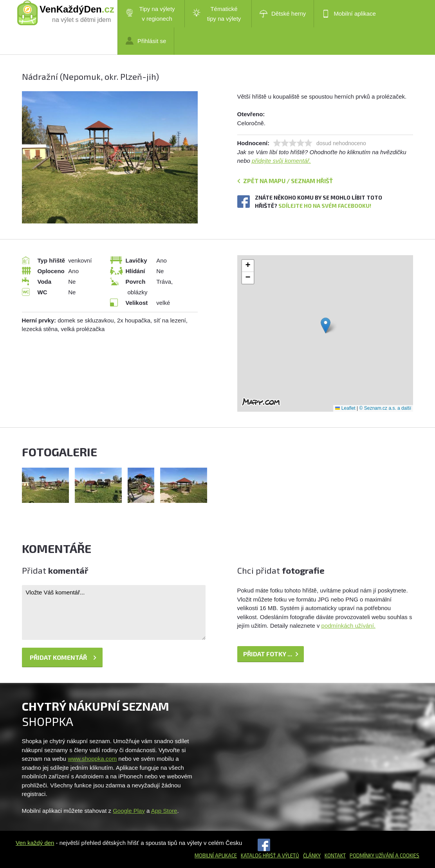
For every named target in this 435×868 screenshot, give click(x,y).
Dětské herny (283, 14)
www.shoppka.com (92, 759)
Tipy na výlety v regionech (150, 14)
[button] (326, 325)
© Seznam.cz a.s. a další (385, 408)
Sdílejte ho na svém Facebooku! (325, 206)
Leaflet (345, 408)
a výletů (288, 855)
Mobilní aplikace (349, 14)
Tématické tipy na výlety (217, 14)
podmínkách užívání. (348, 626)
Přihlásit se (146, 41)
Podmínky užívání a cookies (384, 855)
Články (312, 855)
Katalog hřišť (258, 855)
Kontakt (335, 855)
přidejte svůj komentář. (281, 161)
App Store (164, 811)
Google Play (129, 811)
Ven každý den (35, 843)
